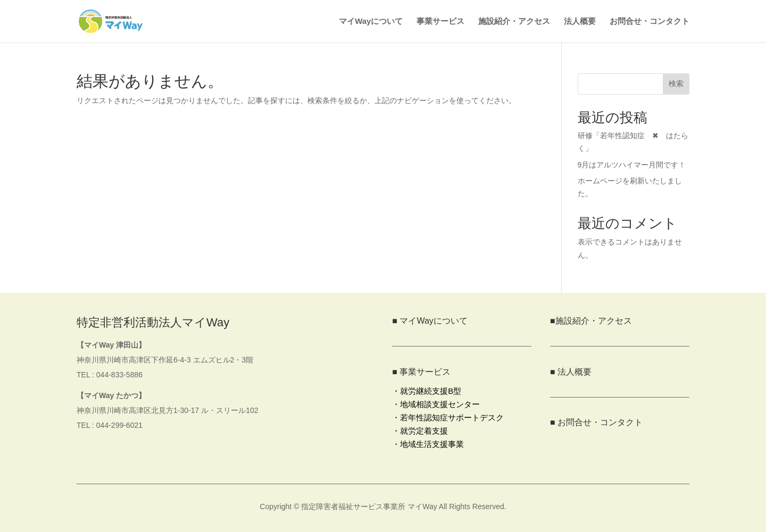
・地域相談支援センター (436, 404)
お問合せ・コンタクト (650, 22)
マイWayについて (371, 22)
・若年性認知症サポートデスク (448, 417)
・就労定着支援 (420, 431)
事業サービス (440, 22)
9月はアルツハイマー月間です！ (632, 165)
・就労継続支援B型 (427, 391)
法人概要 (580, 22)
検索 (676, 83)
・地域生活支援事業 (428, 444)
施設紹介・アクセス (514, 22)
